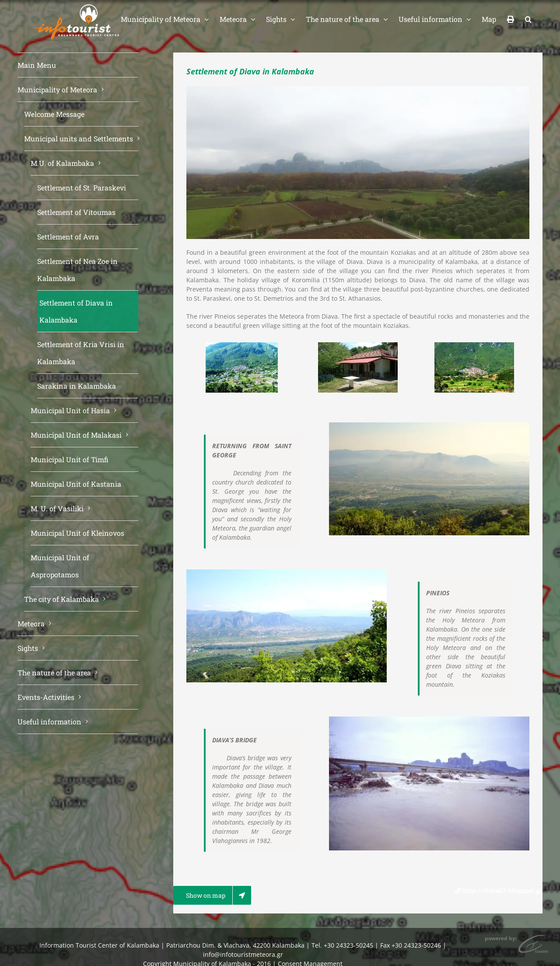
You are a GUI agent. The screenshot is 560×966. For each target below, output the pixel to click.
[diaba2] (474, 346)
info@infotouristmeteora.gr (243, 954)
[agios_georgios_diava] (358, 346)
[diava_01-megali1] (242, 346)
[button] (528, 18)
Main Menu (37, 65)
